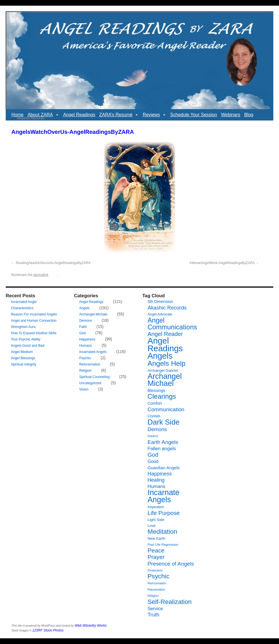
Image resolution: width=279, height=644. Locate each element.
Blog (249, 115)
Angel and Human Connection (34, 321)
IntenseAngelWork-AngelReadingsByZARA (222, 263)
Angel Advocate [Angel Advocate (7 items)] (160, 314)
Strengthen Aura (23, 327)
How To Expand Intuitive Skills (34, 333)
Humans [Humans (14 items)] (156, 486)
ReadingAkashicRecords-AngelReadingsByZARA (53, 263)
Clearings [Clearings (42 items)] (162, 396)
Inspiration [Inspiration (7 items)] (156, 507)
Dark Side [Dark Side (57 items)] (164, 422)
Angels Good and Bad (27, 346)
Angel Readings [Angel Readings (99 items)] (165, 344)
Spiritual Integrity (23, 364)
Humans (86, 346)
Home (18, 115)
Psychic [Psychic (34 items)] (158, 576)
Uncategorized (90, 383)
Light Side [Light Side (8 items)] (156, 520)
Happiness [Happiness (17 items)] (160, 474)
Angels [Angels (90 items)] (160, 356)
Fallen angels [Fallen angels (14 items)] (162, 449)
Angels (84, 308)
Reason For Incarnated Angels (34, 314)
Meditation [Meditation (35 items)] (162, 532)
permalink (41, 275)
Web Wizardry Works (91, 626)
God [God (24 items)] (153, 455)
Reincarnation (90, 364)
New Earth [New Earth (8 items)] (156, 538)
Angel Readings (79, 115)
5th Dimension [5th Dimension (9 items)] (160, 302)
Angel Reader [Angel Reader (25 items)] (165, 334)
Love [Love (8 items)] (152, 526)
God (82, 333)
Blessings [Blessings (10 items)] (156, 390)
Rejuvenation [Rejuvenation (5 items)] (156, 589)
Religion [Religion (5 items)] (153, 596)
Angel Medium (22, 352)
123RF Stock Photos (48, 630)
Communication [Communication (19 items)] (166, 409)
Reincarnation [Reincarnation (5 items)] (157, 583)
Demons (86, 321)
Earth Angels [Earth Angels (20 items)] (163, 442)
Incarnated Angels (93, 352)
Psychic (85, 358)
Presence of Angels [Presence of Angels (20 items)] (171, 564)
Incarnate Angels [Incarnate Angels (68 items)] (163, 496)
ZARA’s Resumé (119, 115)
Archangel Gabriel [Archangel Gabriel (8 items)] (163, 370)
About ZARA (43, 115)
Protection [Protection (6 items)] (155, 570)
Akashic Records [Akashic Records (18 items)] (167, 308)
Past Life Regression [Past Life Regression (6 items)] (163, 544)
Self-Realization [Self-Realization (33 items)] (170, 602)
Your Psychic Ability (26, 339)
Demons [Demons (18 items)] (157, 429)
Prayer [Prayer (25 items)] (156, 557)
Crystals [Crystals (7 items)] (154, 416)
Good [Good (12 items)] (153, 461)
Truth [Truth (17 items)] (153, 615)
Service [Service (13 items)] (155, 608)
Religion (85, 371)
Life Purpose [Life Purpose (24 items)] (164, 513)
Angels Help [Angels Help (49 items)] (166, 363)
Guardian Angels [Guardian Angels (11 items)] (164, 468)
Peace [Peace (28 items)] (156, 550)
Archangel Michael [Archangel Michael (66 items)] (165, 380)
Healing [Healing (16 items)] (156, 480)
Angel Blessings (23, 358)
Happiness (87, 339)
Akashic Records (28, 118)
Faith (83, 327)
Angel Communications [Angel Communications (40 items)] (172, 324)
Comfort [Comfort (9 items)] (155, 403)
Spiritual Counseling (94, 377)
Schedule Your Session (194, 115)
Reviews (154, 115)
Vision (84, 389)
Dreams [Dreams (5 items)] (153, 436)
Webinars (230, 115)
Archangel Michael (93, 314)
